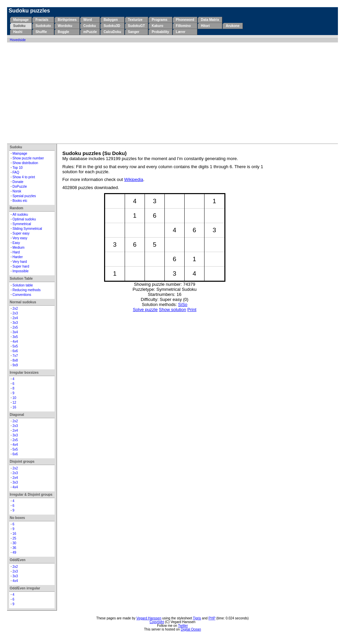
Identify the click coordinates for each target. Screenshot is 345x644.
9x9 (15, 365)
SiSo (183, 304)
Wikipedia (134, 179)
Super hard (21, 266)
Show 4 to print (24, 177)
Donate (18, 182)
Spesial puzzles (24, 196)
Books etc (20, 201)
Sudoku (19, 26)
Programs (160, 20)
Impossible (21, 271)
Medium (19, 248)
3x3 (15, 323)
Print (192, 310)
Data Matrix (210, 20)
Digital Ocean (191, 629)
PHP (212, 618)
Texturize (135, 20)
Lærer (181, 32)
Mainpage (21, 20)
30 (14, 543)
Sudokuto (43, 26)
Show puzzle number (28, 158)
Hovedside (18, 40)
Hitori (205, 26)
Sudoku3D (112, 26)
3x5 (15, 337)
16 (14, 407)
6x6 (15, 351)
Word (87, 20)
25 (14, 538)
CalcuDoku (112, 32)
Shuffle (41, 32)
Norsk (17, 191)
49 (14, 553)
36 (14, 548)
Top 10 (18, 168)
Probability (160, 32)
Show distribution (25, 163)
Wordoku (65, 26)
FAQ (16, 172)
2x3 (15, 313)
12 (14, 403)
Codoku (89, 26)
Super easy (21, 233)
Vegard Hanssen (149, 618)
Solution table (23, 285)
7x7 (15, 356)
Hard (16, 252)
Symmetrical (22, 224)
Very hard (20, 262)
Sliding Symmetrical (27, 229)
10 (14, 398)
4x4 (15, 342)
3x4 (15, 332)
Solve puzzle (145, 310)
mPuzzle (90, 32)
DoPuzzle (20, 187)
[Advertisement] (172, 93)
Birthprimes (67, 20)
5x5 (15, 346)
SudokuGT (137, 26)
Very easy (20, 238)
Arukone (233, 26)
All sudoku (20, 214)
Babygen (111, 20)
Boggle (63, 32)
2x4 (15, 318)
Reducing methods (26, 290)
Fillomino (183, 26)
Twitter (183, 626)
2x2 (15, 309)
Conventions (22, 295)
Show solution (173, 310)
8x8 (15, 360)
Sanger (134, 32)
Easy (16, 243)
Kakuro (157, 26)
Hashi (18, 32)
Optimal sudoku (24, 219)
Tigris (197, 618)
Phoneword (185, 20)
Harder (18, 257)
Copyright (157, 622)
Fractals (42, 20)
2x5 (15, 327)
